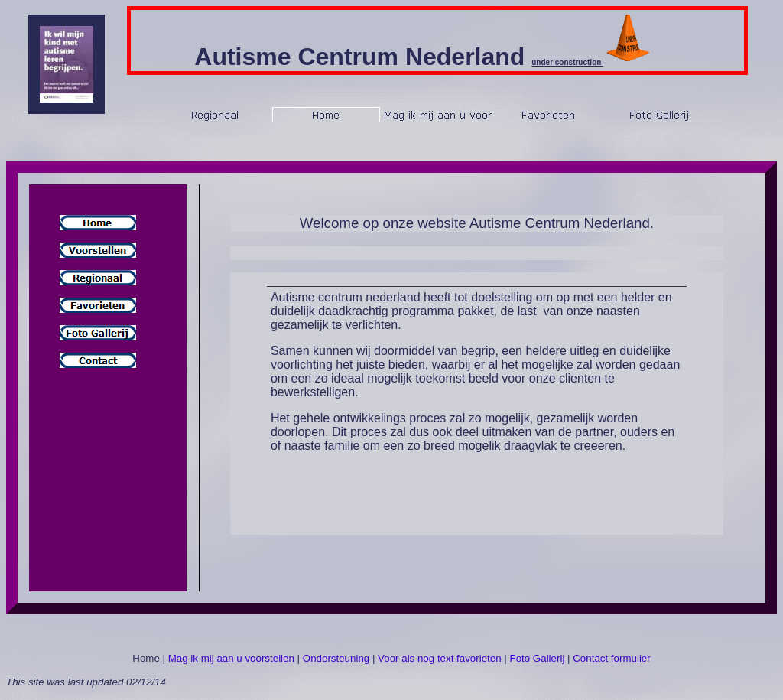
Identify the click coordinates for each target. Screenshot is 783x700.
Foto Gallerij (538, 658)
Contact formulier (611, 658)
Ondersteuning (336, 658)
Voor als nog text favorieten (440, 658)
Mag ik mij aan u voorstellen (231, 658)
